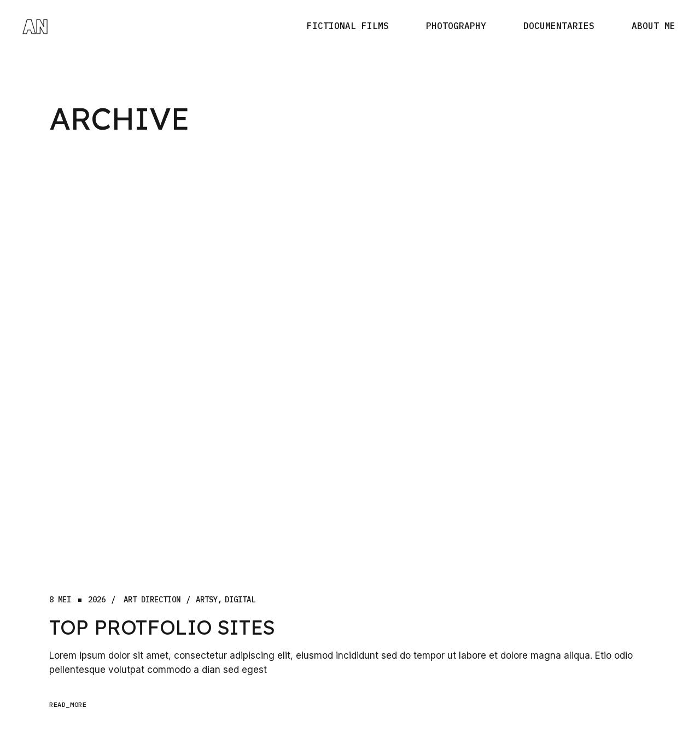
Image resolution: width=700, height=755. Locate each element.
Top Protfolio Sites (162, 627)
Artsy (207, 600)
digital (240, 600)
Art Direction (152, 600)
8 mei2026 (77, 600)
